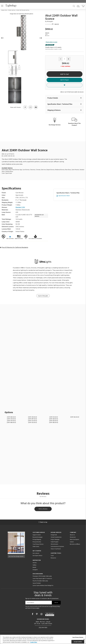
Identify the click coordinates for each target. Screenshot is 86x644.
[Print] (36, 109)
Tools (52, 556)
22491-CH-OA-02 (32, 421)
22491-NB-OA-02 (54, 423)
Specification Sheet (64, 196)
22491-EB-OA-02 (54, 421)
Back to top (43, 523)
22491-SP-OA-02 (11, 421)
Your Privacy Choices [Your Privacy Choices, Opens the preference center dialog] (78, 637)
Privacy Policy (56, 607)
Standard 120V (20, 207)
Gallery (35, 566)
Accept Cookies (78, 642)
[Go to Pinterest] (25, 109)
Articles (35, 563)
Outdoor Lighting (12, 10)
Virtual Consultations (56, 538)
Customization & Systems (57, 547)
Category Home (4, 10)
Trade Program (55, 542)
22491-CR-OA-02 (11, 419)
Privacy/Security (37, 542)
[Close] (84, 639)
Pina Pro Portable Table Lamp (40, 581)
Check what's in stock (51, 42)
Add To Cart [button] (65, 74)
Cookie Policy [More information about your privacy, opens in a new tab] (34, 642)
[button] (2, 6)
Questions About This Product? (74, 124)
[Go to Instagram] (42, 614)
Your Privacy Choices (38, 545)
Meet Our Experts (74, 540)
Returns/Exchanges (38, 538)
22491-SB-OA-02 (54, 419)
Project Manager (55, 540)
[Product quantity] (64, 59)
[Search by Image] (78, 6)
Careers (72, 542)
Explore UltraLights (43, 296)
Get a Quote (36, 554)
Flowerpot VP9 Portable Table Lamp (42, 577)
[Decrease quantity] (61, 59)
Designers (35, 570)
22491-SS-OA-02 (32, 423)
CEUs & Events (54, 545)
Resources (53, 558)
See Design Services (55, 125)
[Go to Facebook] (33, 614)
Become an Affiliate (75, 545)
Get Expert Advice (37, 556)
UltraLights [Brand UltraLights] (50, 22)
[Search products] (74, 6)
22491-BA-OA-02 (75, 417)
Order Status (36, 547)
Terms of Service (32, 609)
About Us (72, 535)
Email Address (30, 603)
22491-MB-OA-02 (11, 423)
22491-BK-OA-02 (11, 417)
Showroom (73, 538)
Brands (34, 568)
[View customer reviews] (50, 615)
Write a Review (43, 509)
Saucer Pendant (37, 584)
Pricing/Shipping (37, 540)
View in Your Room (56, 549)
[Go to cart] (83, 6)
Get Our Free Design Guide (16, 556)
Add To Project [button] (65, 80)
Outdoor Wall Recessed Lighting (23, 10)
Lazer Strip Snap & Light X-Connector (42, 579)
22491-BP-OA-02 (32, 419)
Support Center (37, 535)
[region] (43, 639)
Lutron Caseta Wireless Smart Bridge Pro (43, 586)
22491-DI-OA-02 (54, 417)
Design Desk (54, 535)
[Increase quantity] (68, 59)
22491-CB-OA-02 (32, 417)
